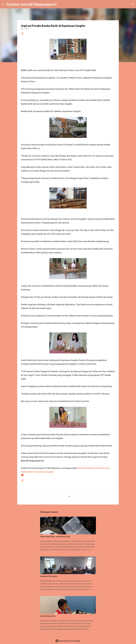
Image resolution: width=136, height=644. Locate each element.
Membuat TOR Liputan (49, 576)
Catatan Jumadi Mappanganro (32, 4)
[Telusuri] (60, 4)
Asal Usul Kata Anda (48, 616)
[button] (22, 33)
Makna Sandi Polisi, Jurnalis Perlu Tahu (55, 537)
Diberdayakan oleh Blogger (68, 641)
